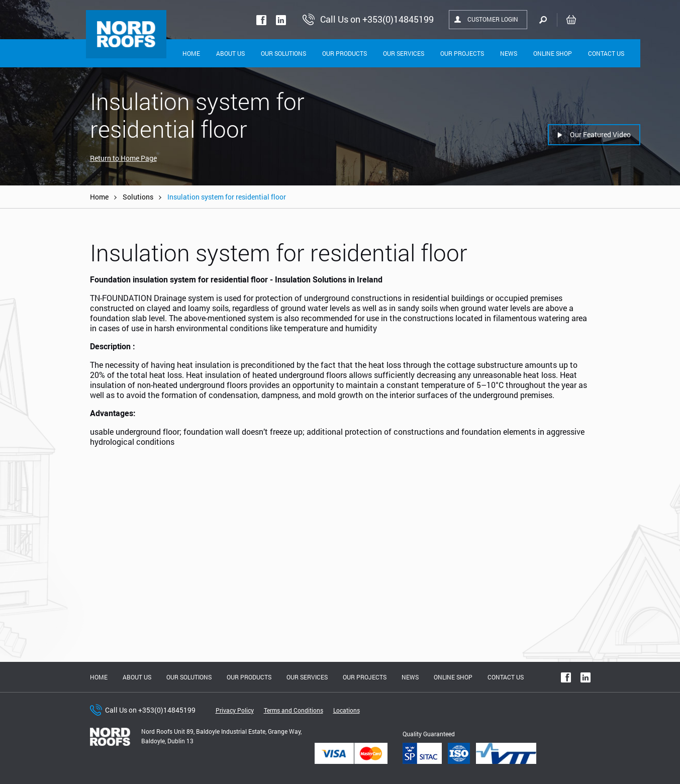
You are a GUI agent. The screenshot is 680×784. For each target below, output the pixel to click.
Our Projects (462, 53)
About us (137, 677)
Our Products (345, 53)
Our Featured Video (600, 134)
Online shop (553, 53)
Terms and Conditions (294, 710)
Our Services (404, 53)
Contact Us (606, 53)
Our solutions (283, 53)
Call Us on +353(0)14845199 (150, 710)
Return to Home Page (123, 158)
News (509, 53)
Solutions (138, 197)
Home (191, 53)
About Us (230, 53)
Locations (347, 710)
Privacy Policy (235, 710)
